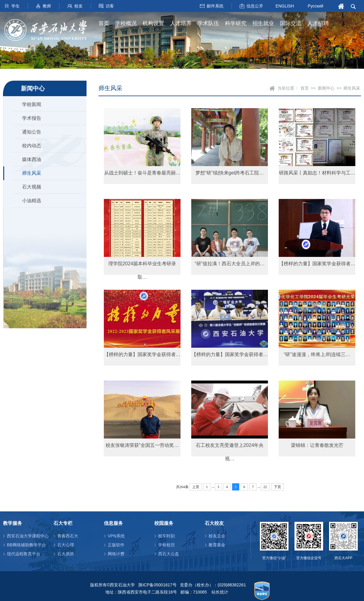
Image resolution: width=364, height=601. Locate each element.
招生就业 (263, 23)
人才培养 (181, 23)
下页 (277, 487)
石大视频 (32, 187)
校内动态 (32, 146)
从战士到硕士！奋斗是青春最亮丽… (142, 173)
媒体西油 (32, 159)
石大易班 (66, 554)
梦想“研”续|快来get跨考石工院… (230, 173)
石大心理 (66, 545)
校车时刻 (166, 536)
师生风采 (32, 173)
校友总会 (217, 536)
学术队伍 (208, 23)
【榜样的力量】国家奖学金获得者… (317, 264)
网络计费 (116, 554)
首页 (104, 23)
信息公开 (255, 6)
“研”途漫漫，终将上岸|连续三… (317, 354)
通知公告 (32, 132)
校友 (78, 6)
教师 (47, 6)
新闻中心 (326, 88)
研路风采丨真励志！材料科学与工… (317, 173)
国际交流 (291, 23)
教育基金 (217, 545)
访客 (110, 6)
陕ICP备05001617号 (158, 585)
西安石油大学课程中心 (28, 536)
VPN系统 (116, 536)
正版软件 (116, 545)
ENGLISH (285, 6)
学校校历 (166, 545)
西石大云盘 (169, 554)
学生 (16, 6)
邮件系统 (215, 6)
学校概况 (126, 23)
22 (265, 487)
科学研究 (236, 23)
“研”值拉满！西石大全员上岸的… (230, 264)
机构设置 (153, 23)
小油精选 (32, 201)
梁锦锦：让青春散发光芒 (317, 445)
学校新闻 (32, 104)
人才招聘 (318, 23)
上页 (196, 487)
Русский (315, 6)
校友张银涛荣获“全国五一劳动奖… (142, 445)
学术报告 (32, 118)
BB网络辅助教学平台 (26, 545)
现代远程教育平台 (24, 554)
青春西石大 (68, 536)
